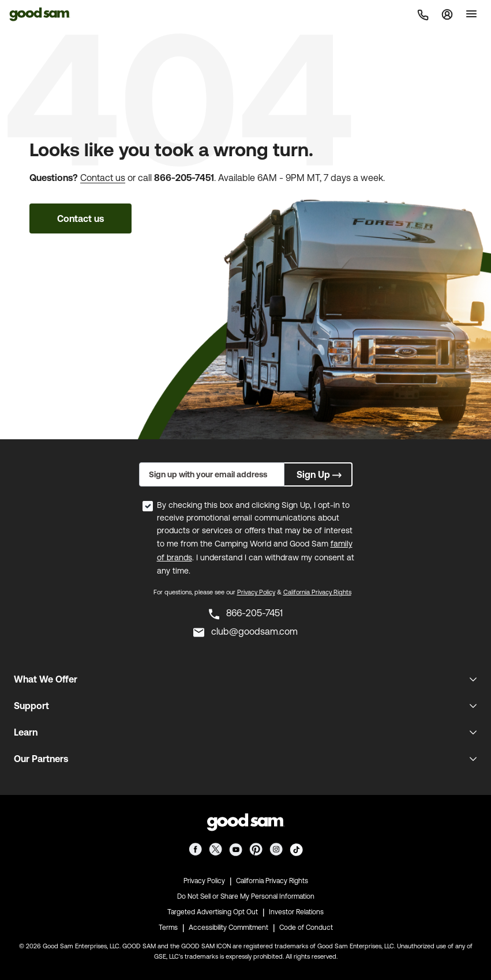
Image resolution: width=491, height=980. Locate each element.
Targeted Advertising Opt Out (213, 912)
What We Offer (46, 679)
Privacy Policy (256, 592)
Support (31, 706)
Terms (168, 928)
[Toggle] (471, 14)
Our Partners (41, 759)
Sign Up (320, 474)
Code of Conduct (306, 928)
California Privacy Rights (317, 592)
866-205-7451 (184, 178)
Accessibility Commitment (228, 928)
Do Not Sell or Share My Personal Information (246, 896)
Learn (26, 732)
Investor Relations (296, 912)
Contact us (103, 178)
